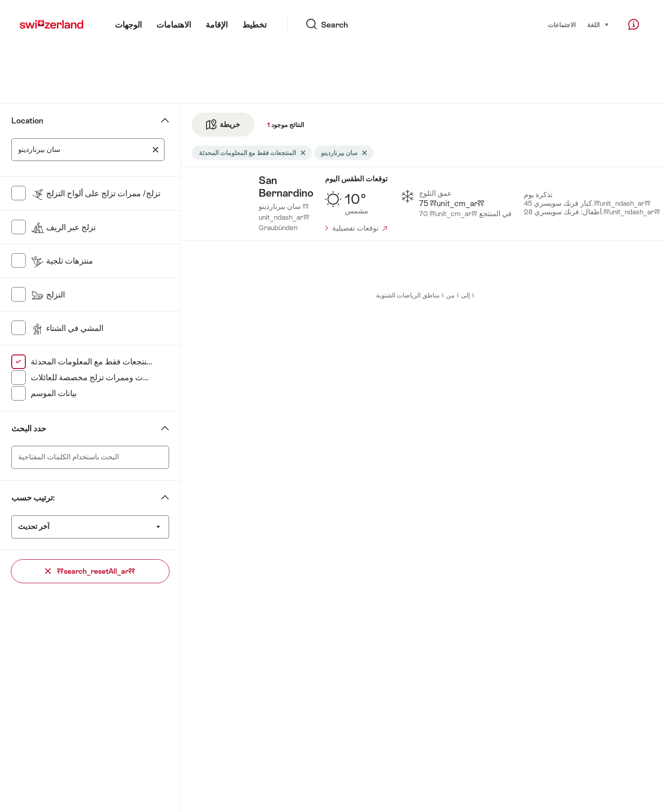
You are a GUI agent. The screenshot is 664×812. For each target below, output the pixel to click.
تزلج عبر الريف (63, 227)
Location (27, 121)
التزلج (48, 295)
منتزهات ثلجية (62, 261)
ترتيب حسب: (33, 498)
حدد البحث (29, 429)
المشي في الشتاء (67, 328)
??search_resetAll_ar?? (90, 571)
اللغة (598, 24)
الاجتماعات (562, 25)
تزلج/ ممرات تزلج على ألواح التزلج (96, 194)
